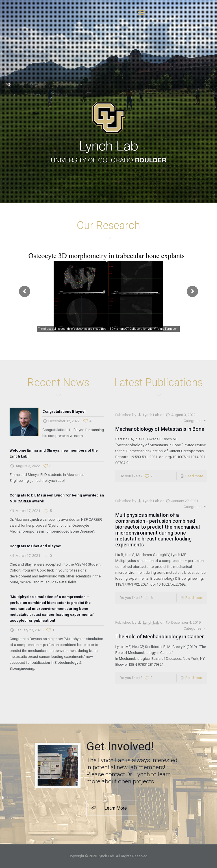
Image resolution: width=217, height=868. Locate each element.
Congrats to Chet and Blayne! (35, 546)
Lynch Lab (151, 415)
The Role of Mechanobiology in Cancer (160, 637)
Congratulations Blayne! (64, 411)
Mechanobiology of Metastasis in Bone (160, 429)
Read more (194, 476)
